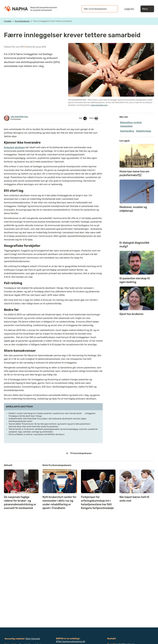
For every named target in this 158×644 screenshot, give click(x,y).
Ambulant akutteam (14, 147)
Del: (83, 118)
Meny (147, 9)
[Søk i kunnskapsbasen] (97, 9)
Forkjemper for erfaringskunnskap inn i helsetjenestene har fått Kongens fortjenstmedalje (97, 503)
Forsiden (8, 21)
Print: (94, 118)
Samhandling (127, 131)
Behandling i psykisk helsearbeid (131, 124)
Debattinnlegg (144, 131)
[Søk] (113, 9)
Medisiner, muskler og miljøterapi (133, 209)
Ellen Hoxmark (33, 639)
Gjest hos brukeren (132, 314)
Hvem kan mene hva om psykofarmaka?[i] (134, 173)
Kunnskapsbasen (22, 21)
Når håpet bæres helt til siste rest (134, 499)
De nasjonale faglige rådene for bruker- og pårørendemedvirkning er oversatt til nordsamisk (20, 503)
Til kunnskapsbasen (79, 453)
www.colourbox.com (99, 105)
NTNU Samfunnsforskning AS (71, 642)
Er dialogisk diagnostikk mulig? (134, 245)
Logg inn (129, 9)
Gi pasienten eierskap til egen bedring (135, 280)
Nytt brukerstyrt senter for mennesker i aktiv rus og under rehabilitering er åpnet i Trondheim (60, 503)
